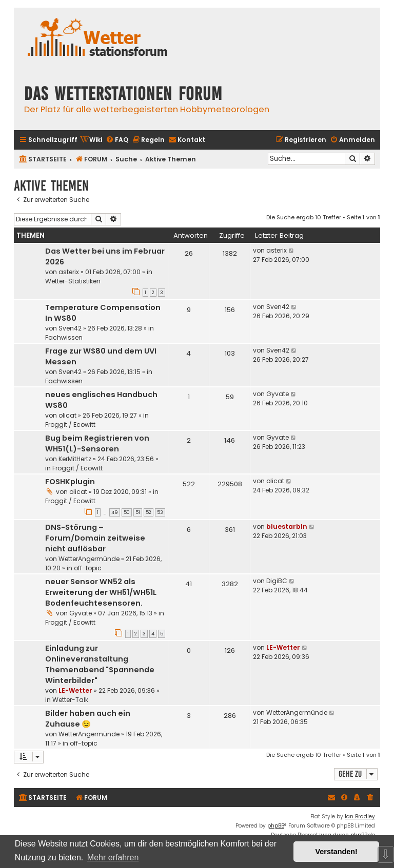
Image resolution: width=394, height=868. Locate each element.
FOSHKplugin (70, 482)
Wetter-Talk (70, 700)
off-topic (88, 568)
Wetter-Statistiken (73, 281)
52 (149, 512)
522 (189, 484)
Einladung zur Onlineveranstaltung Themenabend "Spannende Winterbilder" (100, 664)
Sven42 (70, 328)
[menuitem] (91, 140)
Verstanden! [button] (337, 852)
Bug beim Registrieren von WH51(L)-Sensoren (97, 443)
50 (127, 512)
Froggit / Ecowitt (70, 425)
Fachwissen (64, 337)
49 (115, 512)
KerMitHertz (75, 459)
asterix (69, 272)
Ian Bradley (360, 817)
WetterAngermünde (89, 559)
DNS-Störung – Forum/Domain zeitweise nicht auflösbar (95, 538)
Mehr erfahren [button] (113, 857)
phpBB (276, 826)
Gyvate (278, 394)
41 (189, 584)
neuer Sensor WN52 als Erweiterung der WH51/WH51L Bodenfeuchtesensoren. (101, 592)
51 (138, 512)
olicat (67, 415)
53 (160, 512)
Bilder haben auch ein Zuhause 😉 (88, 719)
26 (189, 253)
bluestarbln (287, 526)
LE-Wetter (75, 690)
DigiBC (277, 581)
